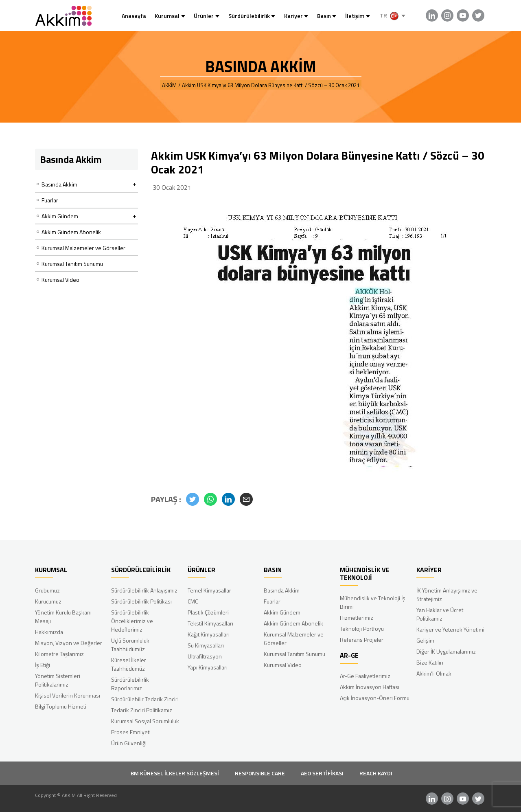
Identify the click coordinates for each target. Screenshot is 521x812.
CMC (193, 601)
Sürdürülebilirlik (249, 16)
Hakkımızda (49, 632)
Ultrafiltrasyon (205, 656)
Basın (324, 16)
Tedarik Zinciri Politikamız (142, 710)
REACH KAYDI (376, 773)
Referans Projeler (362, 640)
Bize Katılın (430, 662)
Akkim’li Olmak (434, 673)
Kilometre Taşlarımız (59, 654)
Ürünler (204, 16)
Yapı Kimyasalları (208, 667)
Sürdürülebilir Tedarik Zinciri (145, 699)
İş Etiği (43, 665)
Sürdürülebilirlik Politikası (141, 601)
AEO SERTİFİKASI (322, 773)
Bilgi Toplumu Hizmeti (61, 706)
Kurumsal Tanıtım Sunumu (72, 264)
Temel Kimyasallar (209, 590)
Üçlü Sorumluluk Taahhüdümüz (130, 645)
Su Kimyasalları (206, 645)
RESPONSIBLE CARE (260, 773)
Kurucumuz (48, 601)
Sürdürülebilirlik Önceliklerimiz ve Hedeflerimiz (132, 621)
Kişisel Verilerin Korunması (68, 695)
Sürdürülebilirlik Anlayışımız (144, 590)
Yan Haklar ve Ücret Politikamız (440, 614)
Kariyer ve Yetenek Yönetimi (450, 629)
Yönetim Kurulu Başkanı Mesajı (63, 617)
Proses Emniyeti (131, 732)
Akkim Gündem (282, 612)
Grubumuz (47, 590)
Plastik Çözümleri (208, 612)
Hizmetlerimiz (357, 618)
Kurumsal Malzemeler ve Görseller (83, 248)
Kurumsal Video (60, 280)
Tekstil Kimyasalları (210, 623)
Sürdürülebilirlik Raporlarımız (130, 684)
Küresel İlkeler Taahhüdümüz (129, 664)
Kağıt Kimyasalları (209, 634)
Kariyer (293, 16)
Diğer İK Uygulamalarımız (446, 651)
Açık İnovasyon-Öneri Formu (375, 698)
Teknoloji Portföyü (362, 629)
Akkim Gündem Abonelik (71, 232)
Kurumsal (167, 16)
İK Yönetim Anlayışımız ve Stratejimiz (447, 595)
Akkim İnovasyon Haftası (370, 687)
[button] (193, 499)
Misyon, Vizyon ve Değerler (69, 643)
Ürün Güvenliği (129, 743)
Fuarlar (50, 200)
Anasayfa (134, 16)
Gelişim (425, 640)
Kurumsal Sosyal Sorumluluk (145, 721)
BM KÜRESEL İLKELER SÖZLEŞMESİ (175, 773)
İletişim (355, 16)
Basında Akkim (282, 590)
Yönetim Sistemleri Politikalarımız (58, 680)
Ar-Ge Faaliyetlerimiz (365, 676)
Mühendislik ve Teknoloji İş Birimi (373, 602)
